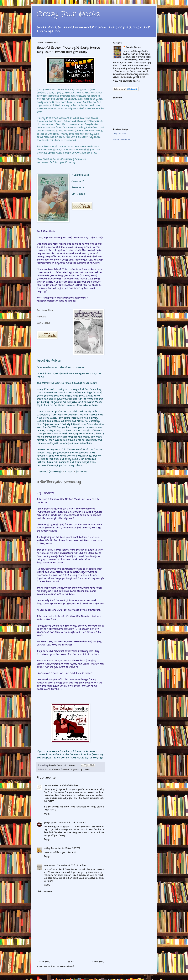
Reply (47, 814)
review (87, 769)
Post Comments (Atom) (62, 967)
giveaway (78, 769)
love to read (50, 865)
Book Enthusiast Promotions (59, 769)
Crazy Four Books (68, 14)
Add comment (45, 892)
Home (71, 962)
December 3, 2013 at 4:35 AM (63, 785)
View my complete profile (126, 81)
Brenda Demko (133, 47)
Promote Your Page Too (122, 140)
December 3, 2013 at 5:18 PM (72, 823)
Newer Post (43, 962)
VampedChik (50, 823)
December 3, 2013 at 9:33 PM (65, 848)
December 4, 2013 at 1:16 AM (71, 865)
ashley (47, 848)
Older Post (98, 962)
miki (46, 785)
